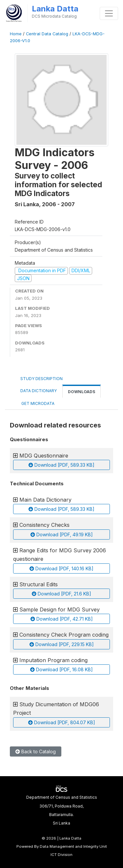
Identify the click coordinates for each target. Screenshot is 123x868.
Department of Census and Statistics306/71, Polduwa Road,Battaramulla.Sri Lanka (62, 810)
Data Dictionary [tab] (39, 391)
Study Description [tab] (41, 379)
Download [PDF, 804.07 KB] (62, 722)
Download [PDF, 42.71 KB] (62, 619)
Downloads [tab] (82, 392)
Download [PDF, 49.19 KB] (62, 534)
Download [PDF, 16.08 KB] (61, 669)
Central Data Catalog (47, 34)
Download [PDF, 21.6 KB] (61, 594)
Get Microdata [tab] (37, 403)
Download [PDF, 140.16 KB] (61, 568)
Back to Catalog (36, 751)
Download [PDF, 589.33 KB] (61, 465)
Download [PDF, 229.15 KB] (62, 644)
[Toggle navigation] (109, 13)
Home (16, 34)
